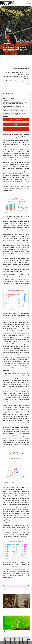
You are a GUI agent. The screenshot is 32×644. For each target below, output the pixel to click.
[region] (16, 112)
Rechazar (16, 124)
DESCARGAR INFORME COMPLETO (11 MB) (16, 584)
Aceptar (16, 129)
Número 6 (7, 43)
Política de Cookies (15, 115)
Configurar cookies (16, 120)
